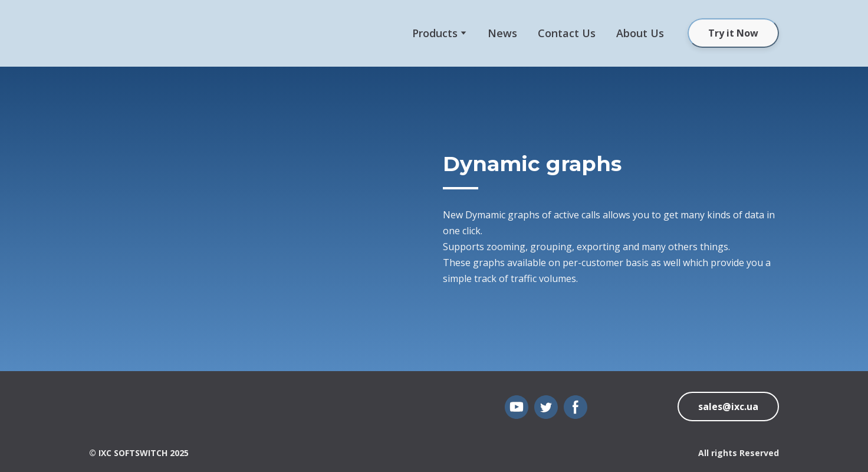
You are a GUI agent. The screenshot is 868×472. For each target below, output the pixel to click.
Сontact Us (567, 33)
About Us (640, 33)
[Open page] (107, 410)
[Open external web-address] (124, 33)
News (502, 33)
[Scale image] (257, 219)
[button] (733, 33)
